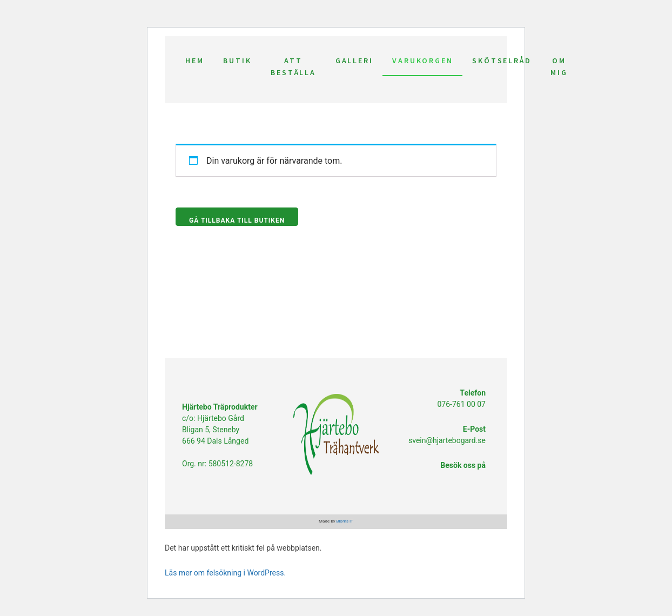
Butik (237, 61)
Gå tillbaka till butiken (237, 220)
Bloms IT (344, 521)
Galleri (354, 61)
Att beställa (293, 66)
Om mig (559, 66)
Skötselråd (502, 61)
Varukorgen (422, 61)
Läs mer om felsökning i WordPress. (225, 573)
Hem (194, 61)
